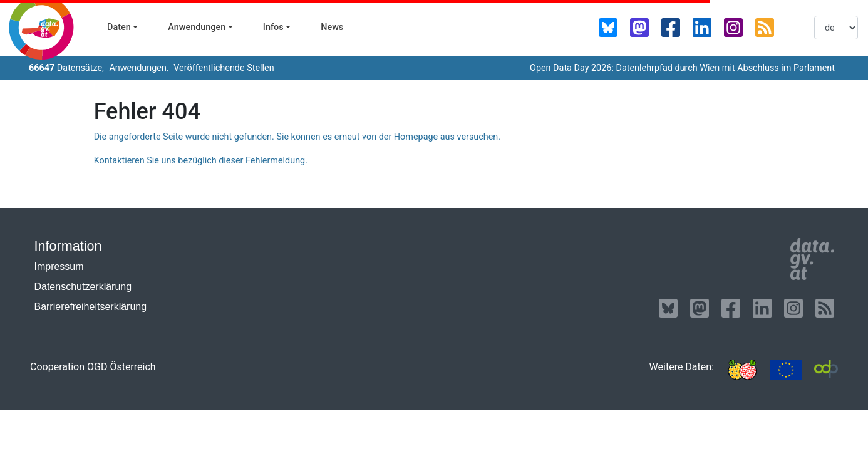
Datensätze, (66, 68)
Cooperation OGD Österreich (93, 367)
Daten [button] (119, 27)
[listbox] (836, 28)
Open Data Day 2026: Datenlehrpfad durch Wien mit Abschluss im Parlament (682, 68)
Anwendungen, (138, 68)
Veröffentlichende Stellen (223, 68)
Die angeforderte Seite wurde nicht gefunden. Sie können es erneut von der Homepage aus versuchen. (297, 137)
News (332, 27)
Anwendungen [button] (197, 27)
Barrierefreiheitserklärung (90, 307)
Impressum (59, 267)
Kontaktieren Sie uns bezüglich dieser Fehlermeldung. (201, 161)
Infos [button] (273, 27)
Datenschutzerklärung (83, 287)
